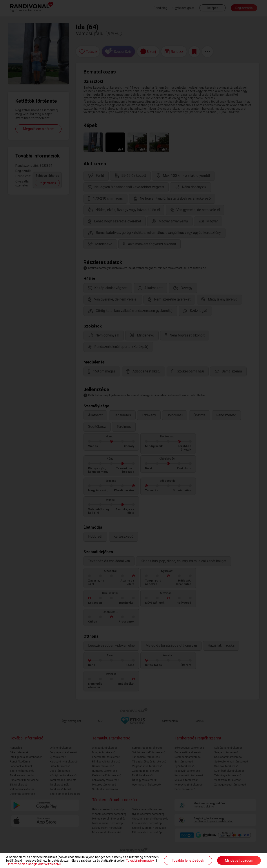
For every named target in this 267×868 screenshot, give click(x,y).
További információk (140, 861)
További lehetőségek (188, 860)
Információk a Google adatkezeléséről (34, 864)
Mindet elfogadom (239, 860)
